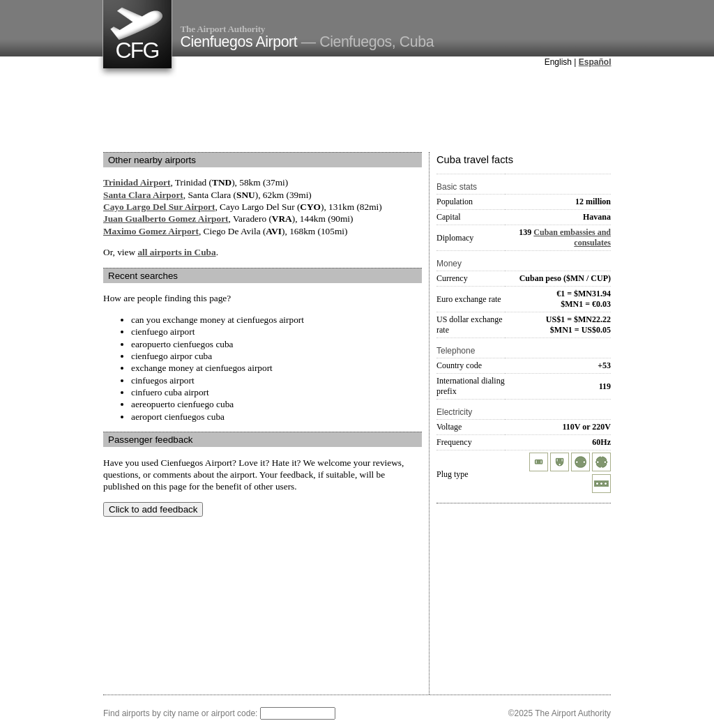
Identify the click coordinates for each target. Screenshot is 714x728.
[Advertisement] (357, 111)
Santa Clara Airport (143, 195)
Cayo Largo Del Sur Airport (159, 207)
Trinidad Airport (137, 182)
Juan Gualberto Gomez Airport (166, 219)
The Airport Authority (223, 29)
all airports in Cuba (176, 252)
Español (595, 62)
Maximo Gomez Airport (151, 231)
